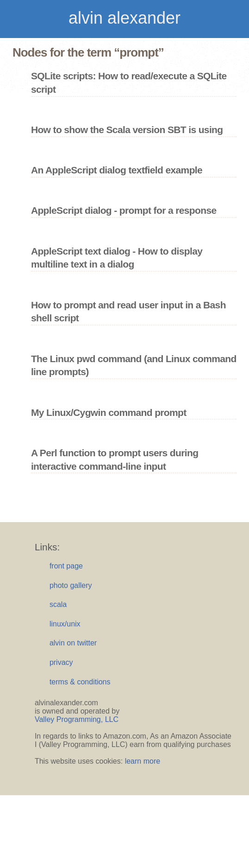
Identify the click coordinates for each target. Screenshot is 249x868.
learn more (143, 761)
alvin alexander (124, 18)
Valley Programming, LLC (77, 719)
